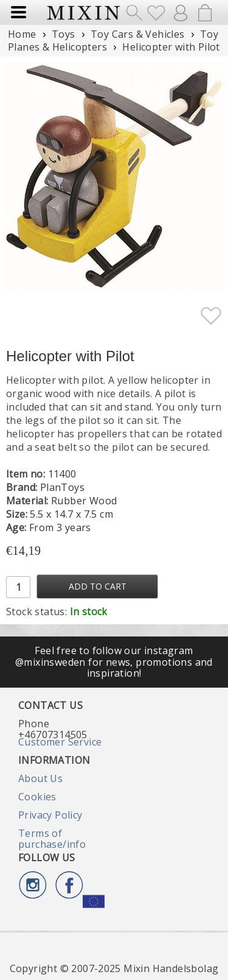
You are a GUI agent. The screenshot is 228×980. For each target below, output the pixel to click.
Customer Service (60, 742)
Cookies (37, 797)
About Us (40, 778)
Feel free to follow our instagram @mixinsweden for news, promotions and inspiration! (114, 662)
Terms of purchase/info (52, 839)
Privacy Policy (50, 815)
